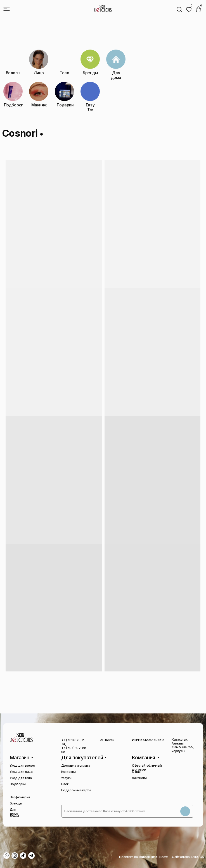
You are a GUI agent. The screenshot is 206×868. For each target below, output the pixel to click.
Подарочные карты (76, 790)
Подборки (18, 784)
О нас (136, 772)
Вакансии (139, 778)
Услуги (66, 778)
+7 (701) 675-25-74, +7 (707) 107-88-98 (75, 746)
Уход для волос (22, 766)
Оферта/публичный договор (147, 767)
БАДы (14, 816)
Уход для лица (21, 772)
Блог (65, 784)
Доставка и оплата (76, 766)
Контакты (68, 772)
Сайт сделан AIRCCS (188, 857)
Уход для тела (21, 778)
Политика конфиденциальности (144, 857)
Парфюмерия (20, 797)
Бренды (16, 803)
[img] (189, 10)
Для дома (14, 811)
